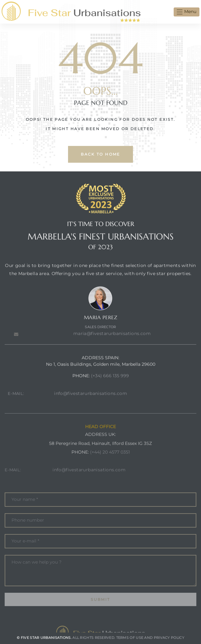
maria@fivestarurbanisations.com (112, 345)
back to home (100, 154)
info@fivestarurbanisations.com (91, 405)
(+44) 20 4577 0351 (110, 468)
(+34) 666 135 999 (110, 387)
